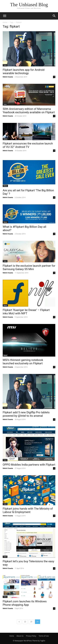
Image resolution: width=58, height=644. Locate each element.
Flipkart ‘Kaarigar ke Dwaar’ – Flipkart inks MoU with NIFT (26, 312)
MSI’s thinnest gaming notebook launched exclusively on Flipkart (23, 362)
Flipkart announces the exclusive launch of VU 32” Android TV (28, 145)
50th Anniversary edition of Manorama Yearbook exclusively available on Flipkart (29, 111)
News (5, 139)
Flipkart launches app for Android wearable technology (24, 71)
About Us (20, 636)
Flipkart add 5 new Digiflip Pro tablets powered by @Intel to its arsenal (26, 414)
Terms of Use (44, 636)
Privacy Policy (31, 636)
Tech (5, 65)
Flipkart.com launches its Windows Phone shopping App (25, 603)
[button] (5, 16)
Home (5, 22)
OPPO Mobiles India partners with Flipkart (29, 465)
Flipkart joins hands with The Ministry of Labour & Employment (28, 510)
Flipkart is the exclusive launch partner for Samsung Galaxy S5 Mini (29, 267)
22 (25, 622)
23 (31, 622)
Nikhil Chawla (8, 77)
